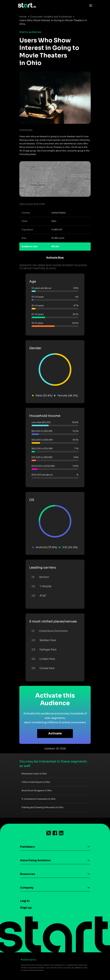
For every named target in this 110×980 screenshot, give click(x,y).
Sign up (26, 908)
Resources (27, 874)
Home (23, 17)
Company (27, 888)
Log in (25, 901)
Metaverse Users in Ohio (34, 774)
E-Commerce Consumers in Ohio (39, 799)
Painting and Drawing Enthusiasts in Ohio (43, 807)
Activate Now (55, 258)
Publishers (27, 847)
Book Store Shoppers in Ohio (37, 791)
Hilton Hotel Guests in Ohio (36, 782)
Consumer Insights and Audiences (51, 17)
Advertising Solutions (35, 860)
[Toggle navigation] (90, 5)
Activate (55, 733)
